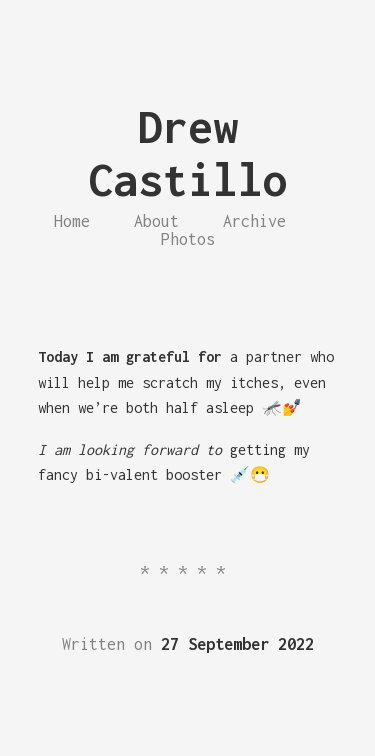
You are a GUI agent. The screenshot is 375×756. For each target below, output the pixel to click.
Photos (188, 239)
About (156, 221)
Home (72, 221)
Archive (254, 221)
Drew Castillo (188, 153)
